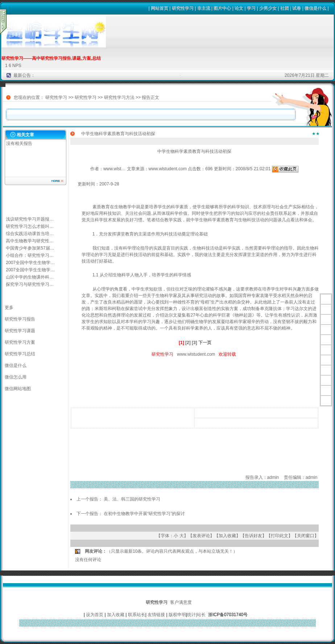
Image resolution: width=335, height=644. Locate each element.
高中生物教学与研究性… (30, 241)
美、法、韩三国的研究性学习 (132, 499)
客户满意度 (181, 602)
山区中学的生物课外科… (30, 277)
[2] (188, 343)
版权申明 (177, 615)
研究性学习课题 (20, 331)
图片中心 (222, 8)
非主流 (204, 8)
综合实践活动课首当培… (30, 234)
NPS (17, 66)
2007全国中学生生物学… (30, 263)
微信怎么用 (16, 377)
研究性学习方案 (20, 342)
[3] (195, 343)
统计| (192, 615)
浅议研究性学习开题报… (30, 219)
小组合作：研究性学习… (30, 255)
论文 (239, 8)
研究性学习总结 (20, 354)
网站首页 (160, 8)
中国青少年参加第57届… (30, 248)
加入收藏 (227, 536)
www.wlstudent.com (196, 354)
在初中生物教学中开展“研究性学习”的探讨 (144, 514)
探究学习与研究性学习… (30, 284)
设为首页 (95, 615)
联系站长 (137, 615)
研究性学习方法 (119, 97)
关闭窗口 (306, 536)
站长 (201, 615)
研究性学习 (183, 8)
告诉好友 (253, 536)
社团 (285, 8)
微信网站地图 (18, 389)
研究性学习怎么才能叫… (30, 226)
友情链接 (156, 615)
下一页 (205, 343)
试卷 (297, 8)
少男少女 (268, 8)
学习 (251, 8)
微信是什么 (315, 8)
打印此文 (280, 536)
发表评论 (201, 536)
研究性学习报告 (20, 319)
